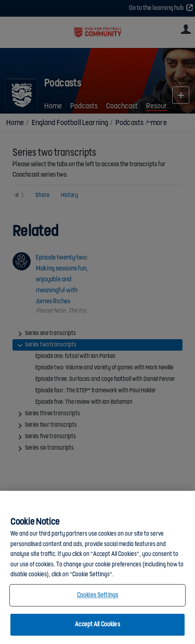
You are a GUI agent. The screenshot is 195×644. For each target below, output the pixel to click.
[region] (97, 567)
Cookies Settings (97, 595)
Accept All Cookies (97, 624)
